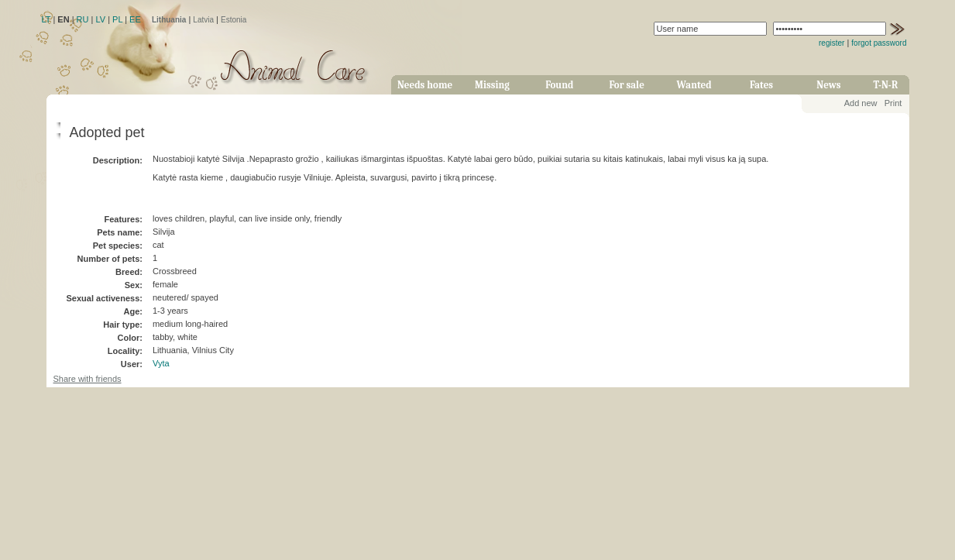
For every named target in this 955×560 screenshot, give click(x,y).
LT (46, 19)
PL (117, 19)
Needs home (425, 85)
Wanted (694, 85)
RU (83, 19)
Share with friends (88, 379)
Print (893, 103)
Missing (492, 85)
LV (100, 19)
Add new (861, 103)
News (828, 85)
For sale (627, 85)
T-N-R (886, 85)
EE (135, 19)
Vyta (161, 363)
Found (559, 85)
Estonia (234, 20)
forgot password (879, 43)
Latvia (203, 20)
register (831, 43)
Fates (761, 85)
